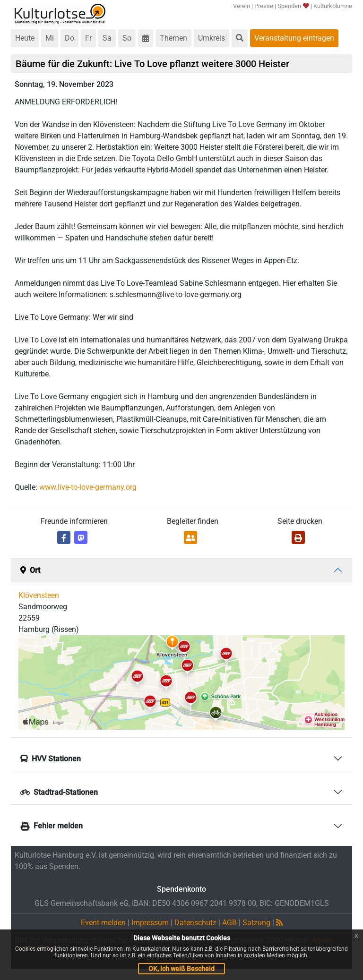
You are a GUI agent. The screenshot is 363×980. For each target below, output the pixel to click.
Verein (242, 6)
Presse (264, 6)
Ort (30, 570)
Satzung (256, 923)
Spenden (293, 6)
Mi (50, 38)
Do (69, 38)
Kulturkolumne (333, 6)
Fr (88, 38)
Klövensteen (39, 595)
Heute (25, 38)
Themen (173, 38)
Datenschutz (195, 923)
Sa (107, 38)
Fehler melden (52, 826)
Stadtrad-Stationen (59, 792)
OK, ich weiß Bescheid (181, 969)
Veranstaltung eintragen (294, 38)
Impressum (150, 923)
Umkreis (212, 38)
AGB (229, 923)
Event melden (103, 923)
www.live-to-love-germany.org (88, 487)
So (127, 38)
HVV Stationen (51, 759)
